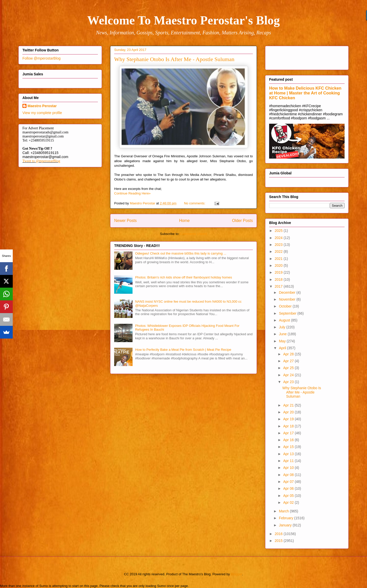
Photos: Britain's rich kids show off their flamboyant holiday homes (183, 277)
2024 (279, 238)
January (286, 525)
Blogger (237, 574)
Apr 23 (289, 382)
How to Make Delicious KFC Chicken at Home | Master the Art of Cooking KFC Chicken (305, 93)
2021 (279, 259)
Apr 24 (289, 375)
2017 (279, 286)
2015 (279, 541)
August (285, 320)
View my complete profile (42, 113)
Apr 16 (289, 440)
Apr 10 (289, 468)
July (283, 327)
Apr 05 (289, 496)
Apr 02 (289, 502)
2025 (279, 231)
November (287, 299)
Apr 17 (289, 433)
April (283, 348)
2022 (279, 251)
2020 (279, 265)
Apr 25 (289, 368)
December (287, 292)
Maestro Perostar (42, 106)
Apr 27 (289, 361)
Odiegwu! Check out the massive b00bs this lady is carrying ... (181, 253)
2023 (279, 245)
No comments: (195, 203)
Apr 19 (289, 419)
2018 (279, 279)
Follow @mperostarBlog (42, 58)
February (286, 518)
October (286, 306)
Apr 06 (289, 488)
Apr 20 (289, 412)
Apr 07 (289, 482)
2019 (279, 272)
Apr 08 (289, 475)
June (283, 334)
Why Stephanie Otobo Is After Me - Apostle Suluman (174, 59)
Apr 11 (289, 461)
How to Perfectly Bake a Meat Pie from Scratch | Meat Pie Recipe (183, 350)
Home (185, 221)
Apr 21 (289, 405)
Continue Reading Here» (132, 193)
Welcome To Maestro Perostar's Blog (183, 20)
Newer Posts (125, 221)
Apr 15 (289, 447)
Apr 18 (289, 426)
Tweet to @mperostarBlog (41, 161)
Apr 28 (289, 354)
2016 (279, 534)
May (283, 341)
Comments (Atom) (194, 234)
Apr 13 (289, 454)
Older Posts (243, 221)
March (284, 511)
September (288, 313)
